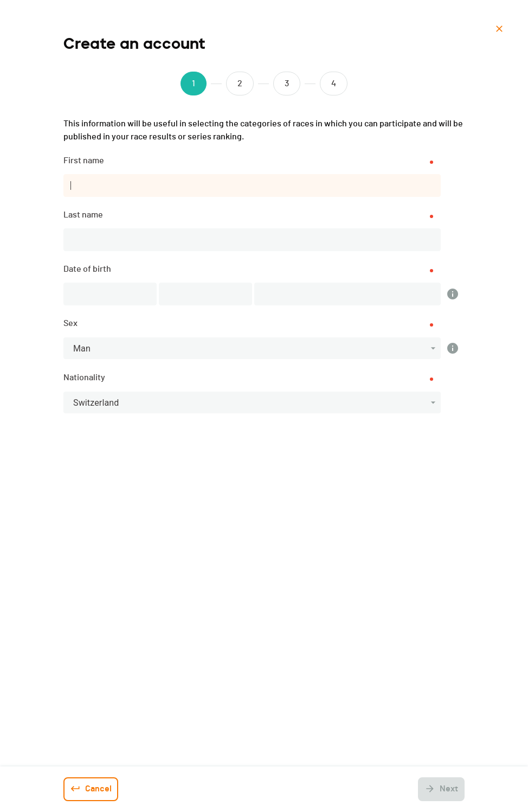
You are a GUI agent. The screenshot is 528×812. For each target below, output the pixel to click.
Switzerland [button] (96, 403)
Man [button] (82, 349)
